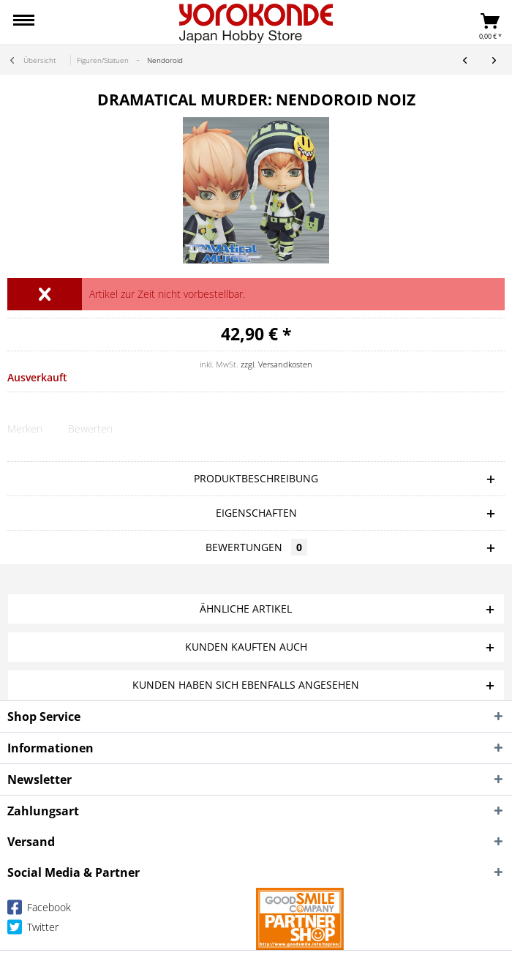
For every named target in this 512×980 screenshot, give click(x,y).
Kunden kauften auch (246, 647)
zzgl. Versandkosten (276, 364)
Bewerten (90, 429)
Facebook (39, 910)
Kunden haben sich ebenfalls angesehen (246, 685)
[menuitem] (24, 22)
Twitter (33, 930)
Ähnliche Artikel (246, 609)
